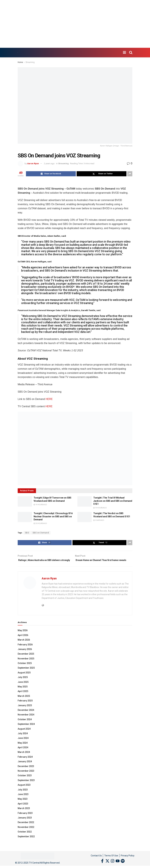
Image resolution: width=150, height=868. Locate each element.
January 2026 (25, 654)
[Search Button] (131, 53)
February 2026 (25, 649)
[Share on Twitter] (102, 174)
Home (20, 62)
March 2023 (24, 813)
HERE (49, 399)
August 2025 (24, 677)
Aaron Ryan (33, 163)
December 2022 (26, 827)
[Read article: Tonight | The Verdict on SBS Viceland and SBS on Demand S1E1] (85, 517)
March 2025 (24, 701)
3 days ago (99, 520)
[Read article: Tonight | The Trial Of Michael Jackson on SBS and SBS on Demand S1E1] (85, 501)
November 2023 (26, 775)
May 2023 (23, 804)
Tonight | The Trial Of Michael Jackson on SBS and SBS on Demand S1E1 (113, 501)
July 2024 (23, 738)
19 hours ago (40, 505)
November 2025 (26, 663)
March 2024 (24, 757)
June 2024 (23, 743)
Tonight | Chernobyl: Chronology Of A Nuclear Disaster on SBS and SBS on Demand (53, 516)
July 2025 (23, 682)
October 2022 (25, 836)
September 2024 (26, 729)
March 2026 (24, 644)
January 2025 (25, 710)
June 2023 (23, 799)
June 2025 (23, 687)
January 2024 (25, 766)
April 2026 (23, 640)
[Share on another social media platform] (130, 174)
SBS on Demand (41, 533)
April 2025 (23, 696)
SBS (27, 533)
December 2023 (26, 771)
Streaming (30, 62)
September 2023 (26, 785)
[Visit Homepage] (18, 53)
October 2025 (25, 668)
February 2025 (25, 705)
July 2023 (23, 794)
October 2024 (25, 724)
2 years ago (49, 163)
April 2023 (23, 808)
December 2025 (26, 659)
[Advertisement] (75, 24)
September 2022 (26, 841)
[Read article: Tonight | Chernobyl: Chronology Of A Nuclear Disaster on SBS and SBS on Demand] (25, 517)
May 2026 (23, 635)
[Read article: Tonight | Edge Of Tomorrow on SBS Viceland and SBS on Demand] (25, 501)
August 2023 (24, 789)
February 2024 (25, 761)
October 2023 (25, 780)
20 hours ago (40, 523)
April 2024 (23, 752)
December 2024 (26, 715)
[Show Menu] (124, 53)
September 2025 (26, 673)
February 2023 (25, 818)
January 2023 (25, 822)
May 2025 (23, 691)
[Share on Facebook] (51, 174)
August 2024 (24, 733)
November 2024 (26, 719)
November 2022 (26, 832)
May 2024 (23, 747)
